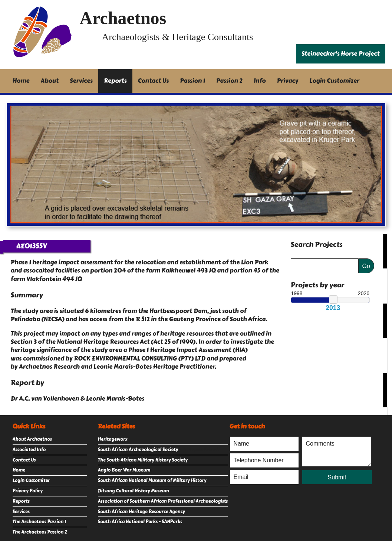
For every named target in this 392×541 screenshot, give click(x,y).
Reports (115, 81)
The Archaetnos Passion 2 (40, 532)
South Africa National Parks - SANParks (140, 522)
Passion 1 (192, 81)
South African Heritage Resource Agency (141, 512)
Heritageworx (113, 439)
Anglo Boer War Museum (124, 470)
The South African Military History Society (143, 460)
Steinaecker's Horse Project (341, 54)
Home (21, 81)
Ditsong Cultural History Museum (134, 491)
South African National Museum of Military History (152, 480)
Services (81, 81)
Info (260, 81)
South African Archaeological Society (138, 450)
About (50, 81)
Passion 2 (229, 81)
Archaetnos (123, 18)
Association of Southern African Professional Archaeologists (163, 501)
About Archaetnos (32, 439)
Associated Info (29, 450)
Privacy (288, 81)
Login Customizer (334, 81)
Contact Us (154, 81)
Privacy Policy (28, 491)
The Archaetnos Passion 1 (39, 522)
